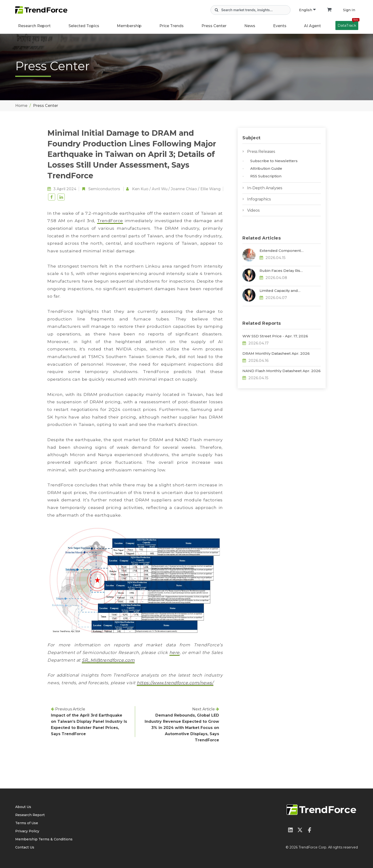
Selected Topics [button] (84, 26)
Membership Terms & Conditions (44, 839)
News (250, 26)
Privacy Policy (27, 831)
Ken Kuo (140, 189)
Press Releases (261, 152)
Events (280, 26)
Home (21, 106)
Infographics (259, 199)
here (174, 652)
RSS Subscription (266, 176)
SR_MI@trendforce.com (108, 660)
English (307, 10)
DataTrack (348, 24)
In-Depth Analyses (265, 188)
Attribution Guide (266, 168)
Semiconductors (104, 189)
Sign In (349, 10)
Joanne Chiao (184, 189)
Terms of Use (27, 823)
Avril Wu (160, 189)
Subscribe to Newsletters (274, 161)
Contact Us (25, 847)
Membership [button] (129, 26)
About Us (23, 807)
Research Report (34, 26)
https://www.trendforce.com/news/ (175, 683)
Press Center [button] (214, 26)
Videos (253, 210)
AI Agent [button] (312, 26)
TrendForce (110, 221)
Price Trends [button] (172, 26)
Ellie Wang (210, 189)
